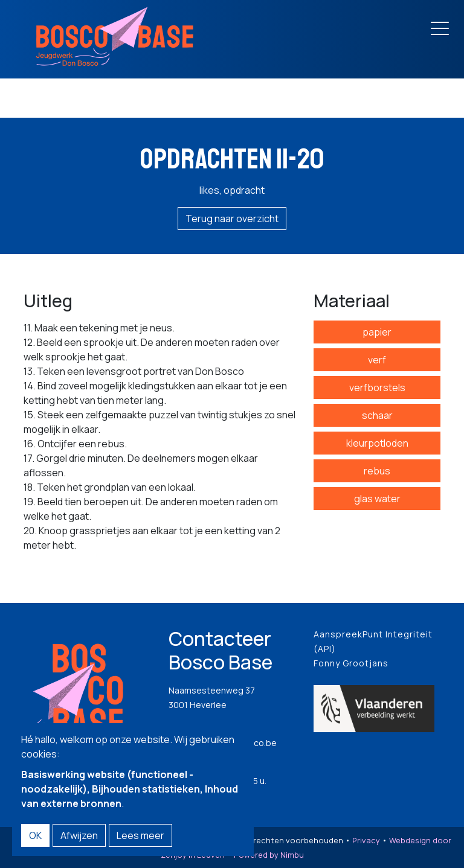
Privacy (366, 840)
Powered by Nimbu (269, 855)
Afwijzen (79, 835)
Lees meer (140, 835)
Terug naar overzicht (232, 219)
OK (35, 835)
